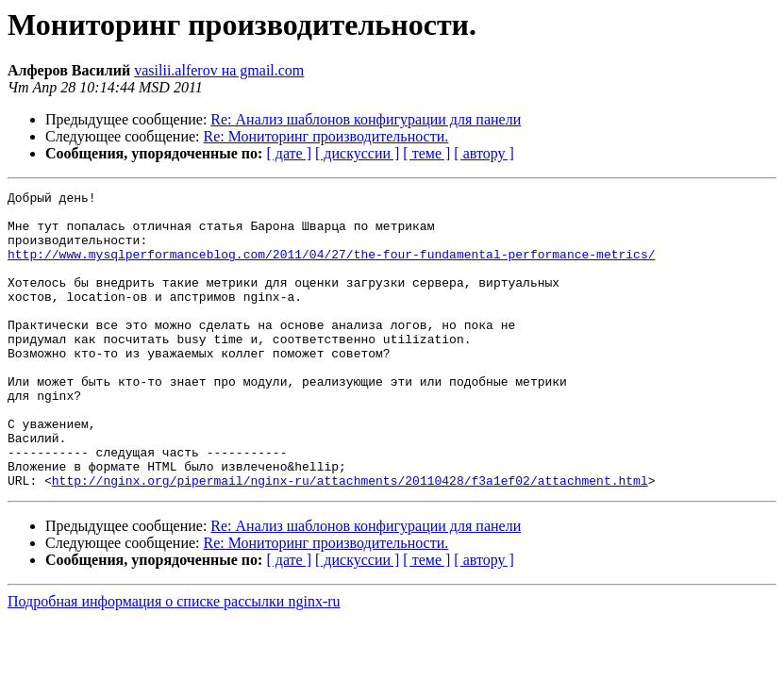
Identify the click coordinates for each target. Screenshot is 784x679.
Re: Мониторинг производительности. (326, 136)
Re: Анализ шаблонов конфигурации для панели (366, 119)
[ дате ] (289, 153)
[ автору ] (484, 153)
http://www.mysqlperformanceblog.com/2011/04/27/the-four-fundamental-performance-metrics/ (331, 268)
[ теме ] (426, 153)
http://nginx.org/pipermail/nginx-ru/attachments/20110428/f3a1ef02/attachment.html (350, 539)
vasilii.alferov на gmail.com (219, 70)
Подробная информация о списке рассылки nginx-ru (174, 661)
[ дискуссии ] (357, 153)
